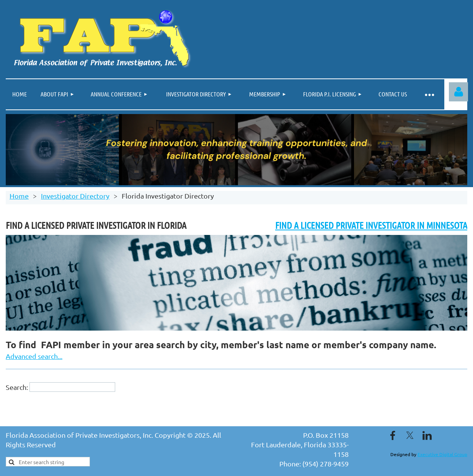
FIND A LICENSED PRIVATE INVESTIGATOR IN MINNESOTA (371, 225)
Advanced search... (34, 356)
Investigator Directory (75, 196)
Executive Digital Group (442, 454)
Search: (17, 387)
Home (19, 196)
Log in (458, 92)
